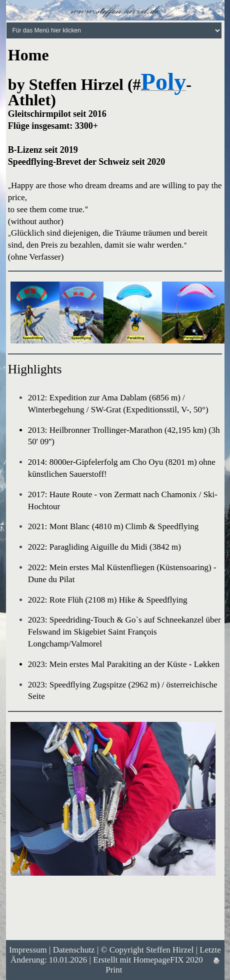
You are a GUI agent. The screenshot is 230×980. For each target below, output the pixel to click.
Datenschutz (74, 950)
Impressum (28, 950)
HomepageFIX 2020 (168, 960)
